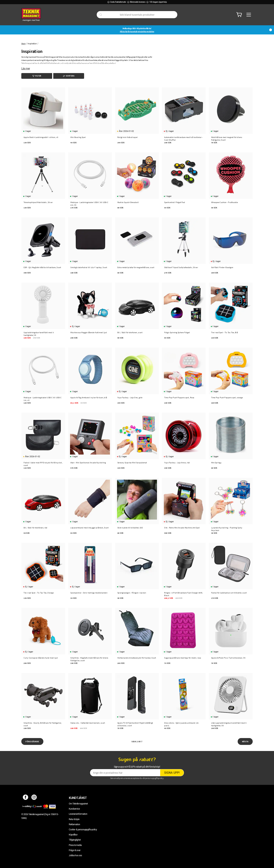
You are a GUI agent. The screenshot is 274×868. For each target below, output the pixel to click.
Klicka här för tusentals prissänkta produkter (137, 31)
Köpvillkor (73, 835)
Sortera (69, 76)
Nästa (245, 741)
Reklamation (74, 824)
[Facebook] (26, 798)
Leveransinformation (78, 814)
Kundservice (74, 809)
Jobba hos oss (75, 855)
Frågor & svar (75, 850)
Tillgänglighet (75, 840)
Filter (37, 76)
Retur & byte (74, 819)
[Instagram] (34, 798)
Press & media (75, 845)
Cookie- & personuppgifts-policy (83, 830)
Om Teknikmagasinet (78, 804)
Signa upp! (172, 773)
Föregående (32, 741)
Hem (23, 43)
